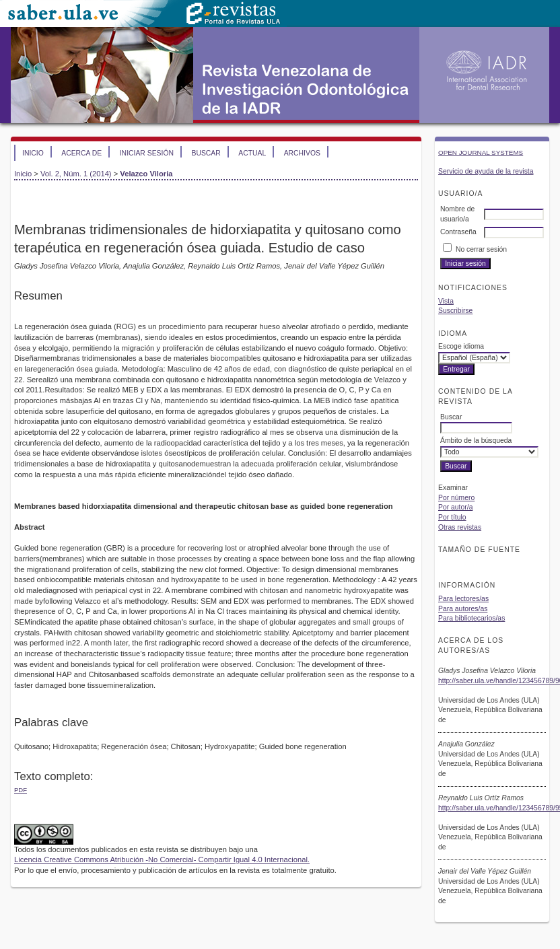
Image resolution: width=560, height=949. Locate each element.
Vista (446, 301)
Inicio (33, 153)
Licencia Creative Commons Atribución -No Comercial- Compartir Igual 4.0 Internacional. (162, 859)
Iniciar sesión (147, 153)
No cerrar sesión (481, 249)
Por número (456, 498)
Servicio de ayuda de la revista (486, 171)
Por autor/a (455, 507)
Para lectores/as (463, 599)
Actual (252, 153)
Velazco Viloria (146, 174)
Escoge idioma (461, 346)
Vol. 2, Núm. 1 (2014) (76, 174)
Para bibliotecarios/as (471, 618)
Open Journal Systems (481, 152)
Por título (452, 517)
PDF (21, 790)
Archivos (302, 153)
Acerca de (81, 153)
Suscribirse (455, 311)
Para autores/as (463, 609)
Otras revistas (460, 527)
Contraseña (458, 232)
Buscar (206, 153)
